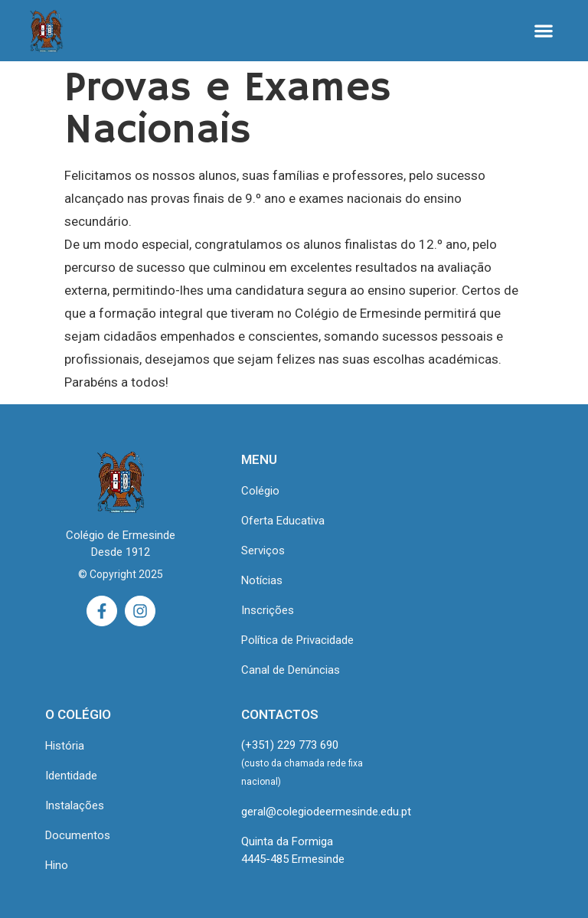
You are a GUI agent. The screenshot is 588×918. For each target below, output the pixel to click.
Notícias (262, 580)
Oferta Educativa (283, 521)
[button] (544, 31)
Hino (57, 865)
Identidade (71, 776)
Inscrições (268, 610)
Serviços (263, 550)
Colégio (260, 491)
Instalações (75, 805)
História (65, 746)
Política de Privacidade (297, 640)
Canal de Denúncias (291, 670)
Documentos (78, 835)
